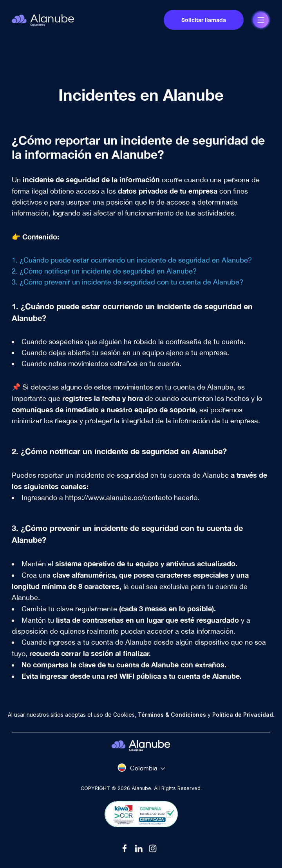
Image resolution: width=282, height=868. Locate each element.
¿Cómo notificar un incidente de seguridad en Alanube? (108, 271)
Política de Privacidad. (243, 715)
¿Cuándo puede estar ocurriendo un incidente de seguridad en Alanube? (136, 260)
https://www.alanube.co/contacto (118, 497)
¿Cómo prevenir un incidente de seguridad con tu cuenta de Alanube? (131, 282)
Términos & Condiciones (172, 715)
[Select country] (141, 768)
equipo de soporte (165, 410)
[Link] (127, 848)
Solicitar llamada (204, 20)
